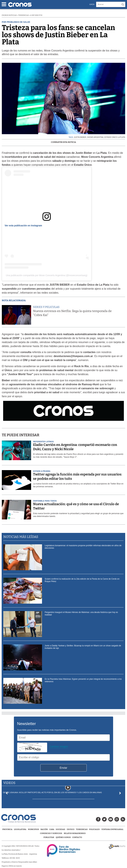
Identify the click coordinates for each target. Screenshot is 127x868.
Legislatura (20, 829)
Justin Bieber (80, 137)
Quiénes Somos (63, 837)
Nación (44, 829)
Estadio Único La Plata (115, 137)
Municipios (33, 829)
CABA (52, 829)
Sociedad (60, 829)
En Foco (71, 829)
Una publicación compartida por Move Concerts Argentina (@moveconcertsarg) (47, 275)
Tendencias (82, 829)
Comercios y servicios (51, 833)
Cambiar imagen (59, 746)
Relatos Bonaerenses (75, 833)
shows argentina (95, 137)
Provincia (7, 829)
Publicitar (49, 837)
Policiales (94, 829)
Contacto (77, 837)
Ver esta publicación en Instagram (23, 226)
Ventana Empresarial (112, 829)
